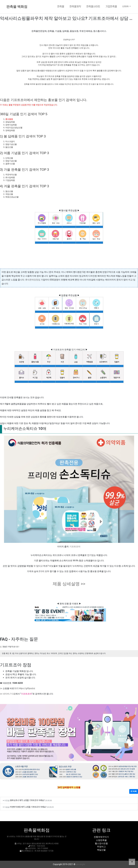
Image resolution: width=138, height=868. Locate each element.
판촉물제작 (75, 7)
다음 (13, 694)
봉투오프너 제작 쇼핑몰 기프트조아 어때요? (27, 800)
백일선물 (101, 850)
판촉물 (61, 7)
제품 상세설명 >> (69, 584)
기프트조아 (75, 547)
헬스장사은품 (101, 843)
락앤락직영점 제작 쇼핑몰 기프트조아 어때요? (28, 807)
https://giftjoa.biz (27, 688)
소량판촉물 (101, 840)
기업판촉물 (111, 7)
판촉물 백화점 (17, 7)
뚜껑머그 (101, 847)
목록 (134, 791)
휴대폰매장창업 (33, 280)
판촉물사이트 (93, 7)
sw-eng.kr (81, 864)
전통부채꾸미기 (101, 837)
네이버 (6, 694)
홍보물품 (9, 119)
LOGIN (126, 6)
